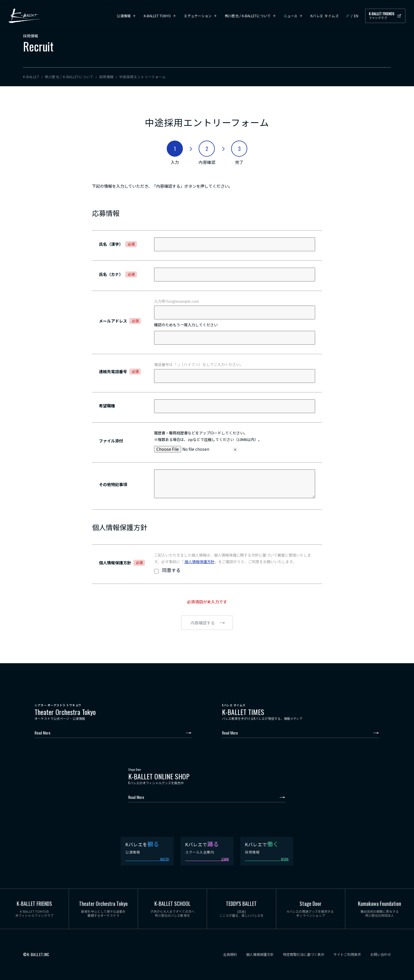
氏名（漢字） (118, 244)
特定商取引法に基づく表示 (304, 954)
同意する (171, 570)
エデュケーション (198, 16)
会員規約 (230, 954)
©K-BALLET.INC (36, 955)
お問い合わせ (381, 954)
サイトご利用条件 (347, 954)
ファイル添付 (111, 441)
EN (356, 16)
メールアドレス (120, 321)
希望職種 (107, 406)
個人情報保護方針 (199, 562)
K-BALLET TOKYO (157, 16)
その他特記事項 (113, 484)
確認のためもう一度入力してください (186, 325)
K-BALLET (25, 16)
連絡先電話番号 (120, 371)
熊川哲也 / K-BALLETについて (248, 16)
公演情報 (124, 16)
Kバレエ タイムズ (325, 16)
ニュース (291, 16)
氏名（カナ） (118, 274)
